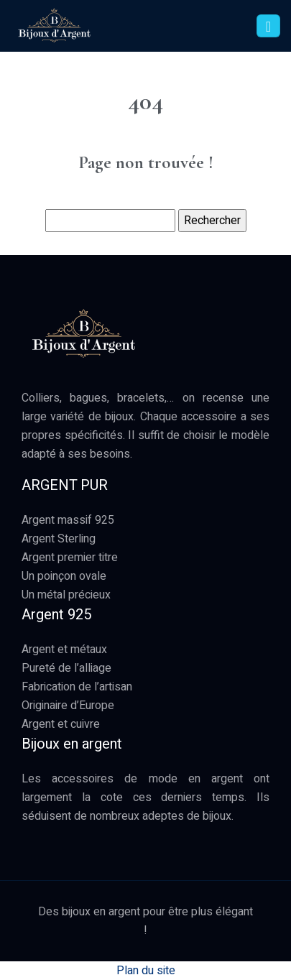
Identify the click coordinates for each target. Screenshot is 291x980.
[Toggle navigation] (268, 26)
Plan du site (146, 971)
